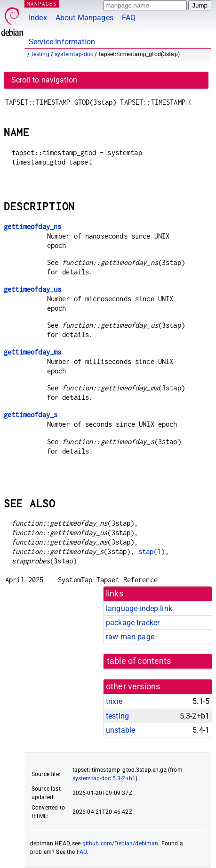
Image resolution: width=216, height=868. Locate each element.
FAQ (129, 18)
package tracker (133, 623)
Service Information (62, 42)
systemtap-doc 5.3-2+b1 (104, 778)
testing (40, 54)
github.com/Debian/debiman (120, 843)
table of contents (139, 661)
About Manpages (84, 18)
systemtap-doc (74, 54)
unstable (120, 730)
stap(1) (152, 551)
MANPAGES (42, 4)
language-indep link (139, 608)
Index (38, 18)
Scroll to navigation (44, 80)
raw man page (130, 637)
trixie (114, 701)
